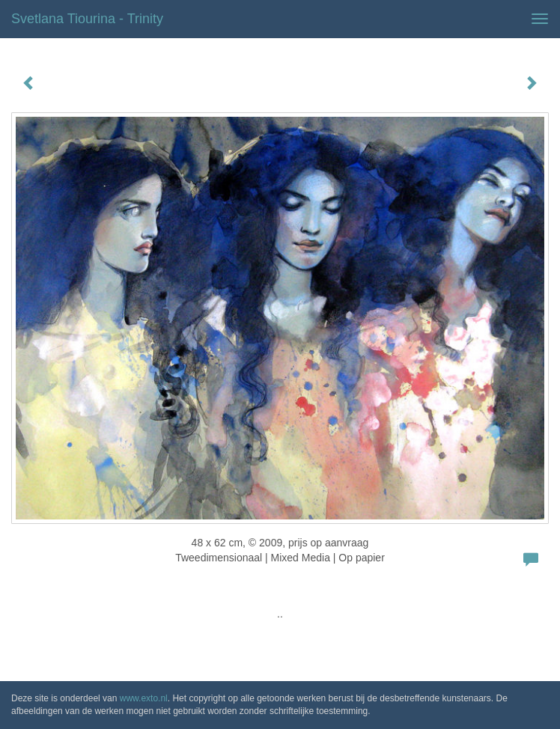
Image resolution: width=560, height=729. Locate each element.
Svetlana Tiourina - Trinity (87, 19)
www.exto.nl (144, 698)
